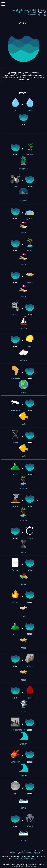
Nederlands (21, 12)
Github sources (31, 866)
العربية (16, 10)
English (33, 10)
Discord (22, 866)
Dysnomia (14, 866)
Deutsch (24, 10)
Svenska (32, 15)
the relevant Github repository (27, 858)
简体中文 (42, 15)
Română (32, 12)
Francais (42, 10)
